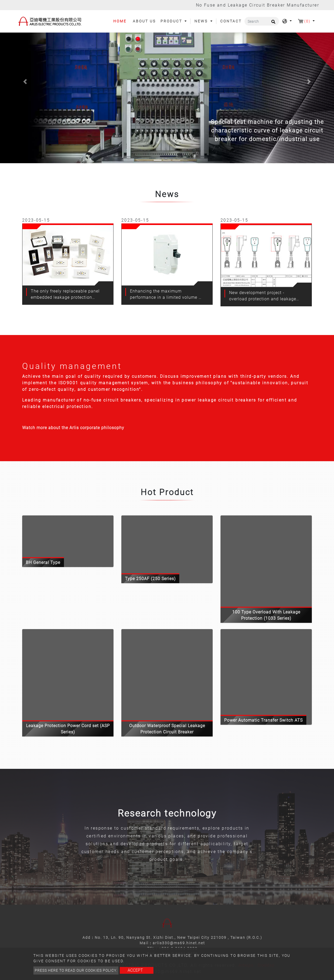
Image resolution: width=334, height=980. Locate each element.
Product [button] (172, 21)
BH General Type (43, 562)
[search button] (273, 23)
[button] (25, 82)
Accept (135, 970)
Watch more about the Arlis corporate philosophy (73, 428)
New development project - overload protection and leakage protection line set (263, 296)
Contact (231, 21)
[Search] (262, 21)
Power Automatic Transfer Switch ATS (263, 720)
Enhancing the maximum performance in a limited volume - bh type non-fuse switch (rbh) (165, 295)
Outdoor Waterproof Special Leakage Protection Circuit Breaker (167, 729)
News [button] (202, 21)
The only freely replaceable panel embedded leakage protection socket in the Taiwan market (65, 295)
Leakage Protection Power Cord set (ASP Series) (68, 729)
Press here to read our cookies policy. (76, 970)
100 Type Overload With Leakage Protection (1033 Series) (266, 615)
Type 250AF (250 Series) (150, 579)
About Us (144, 21)
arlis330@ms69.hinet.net (179, 943)
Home (122, 21)
